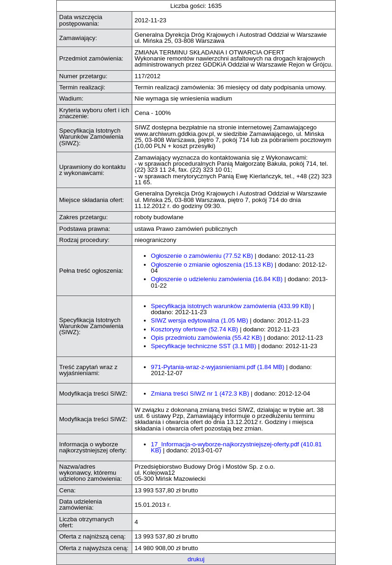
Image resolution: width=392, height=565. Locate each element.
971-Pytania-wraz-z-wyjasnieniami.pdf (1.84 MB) (218, 367)
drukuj (196, 559)
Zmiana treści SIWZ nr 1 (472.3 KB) (200, 393)
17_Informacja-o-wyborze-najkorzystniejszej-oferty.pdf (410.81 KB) (236, 447)
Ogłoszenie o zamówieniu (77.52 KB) (202, 256)
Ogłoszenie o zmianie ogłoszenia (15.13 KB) (212, 265)
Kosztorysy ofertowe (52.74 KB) (194, 329)
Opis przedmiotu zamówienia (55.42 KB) (206, 338)
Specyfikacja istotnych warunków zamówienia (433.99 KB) (231, 306)
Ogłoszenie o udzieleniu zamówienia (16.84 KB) (217, 279)
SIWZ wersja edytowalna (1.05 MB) (199, 320)
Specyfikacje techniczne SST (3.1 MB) (203, 346)
